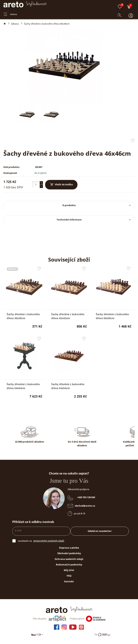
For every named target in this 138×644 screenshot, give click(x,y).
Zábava (15, 24)
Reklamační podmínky (69, 565)
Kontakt (69, 581)
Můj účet (69, 570)
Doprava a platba (69, 548)
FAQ (69, 576)
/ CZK (37, 634)
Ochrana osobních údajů (69, 559)
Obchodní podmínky (69, 553)
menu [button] (10, 13)
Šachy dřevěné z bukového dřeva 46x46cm (47, 24)
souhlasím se (25, 541)
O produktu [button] (97, 205)
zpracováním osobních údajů (49, 541)
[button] (131, 13)
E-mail (18, 530)
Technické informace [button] (94, 220)
